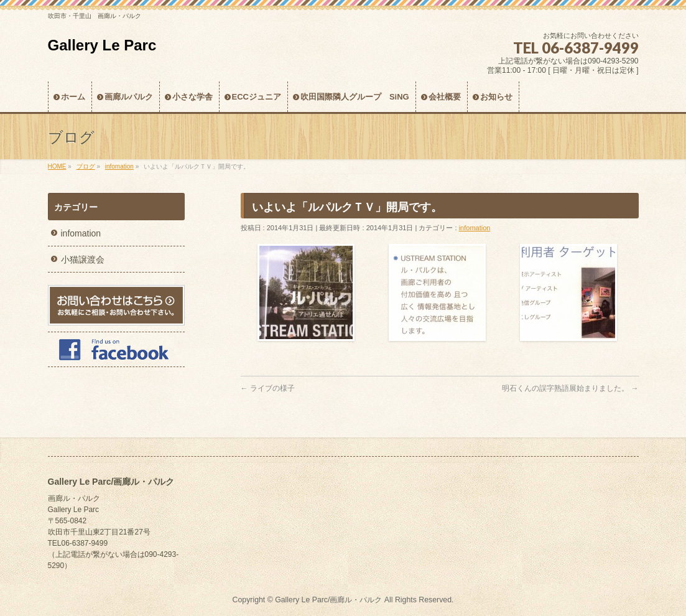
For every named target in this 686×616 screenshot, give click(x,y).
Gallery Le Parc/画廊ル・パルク (328, 600)
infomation (475, 228)
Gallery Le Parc (102, 45)
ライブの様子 (268, 388)
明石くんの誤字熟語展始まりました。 (570, 388)
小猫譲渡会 (83, 259)
